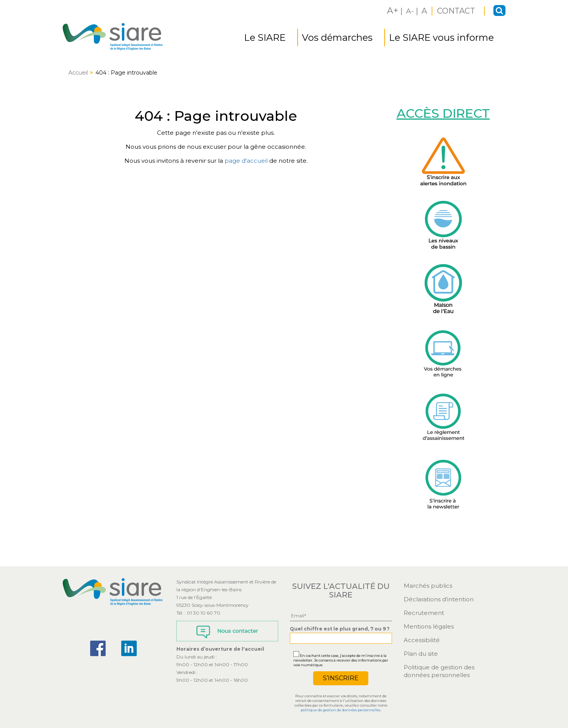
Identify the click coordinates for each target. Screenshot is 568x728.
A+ (393, 11)
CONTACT (457, 11)
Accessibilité (422, 640)
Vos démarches (337, 37)
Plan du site (421, 654)
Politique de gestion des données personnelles (439, 671)
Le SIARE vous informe (441, 37)
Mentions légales (429, 626)
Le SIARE (265, 37)
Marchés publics (428, 586)
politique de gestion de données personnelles (341, 710)
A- (410, 11)
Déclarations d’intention (439, 599)
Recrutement (424, 613)
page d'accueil (246, 161)
